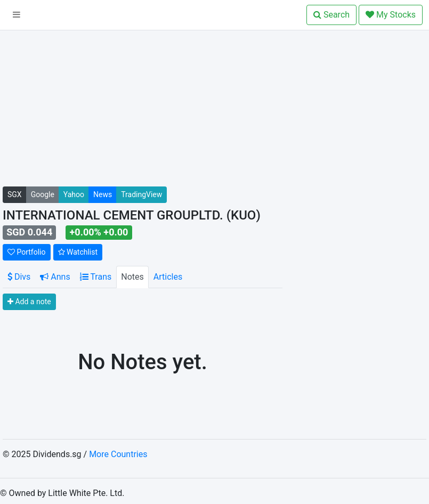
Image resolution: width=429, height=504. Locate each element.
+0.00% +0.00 (99, 232)
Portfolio (27, 252)
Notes (132, 277)
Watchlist (78, 252)
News (103, 194)
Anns (55, 277)
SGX (15, 194)
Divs (19, 277)
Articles (168, 277)
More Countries (118, 454)
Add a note (29, 302)
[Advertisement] (143, 112)
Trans (96, 277)
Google (43, 194)
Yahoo (74, 194)
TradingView (141, 194)
